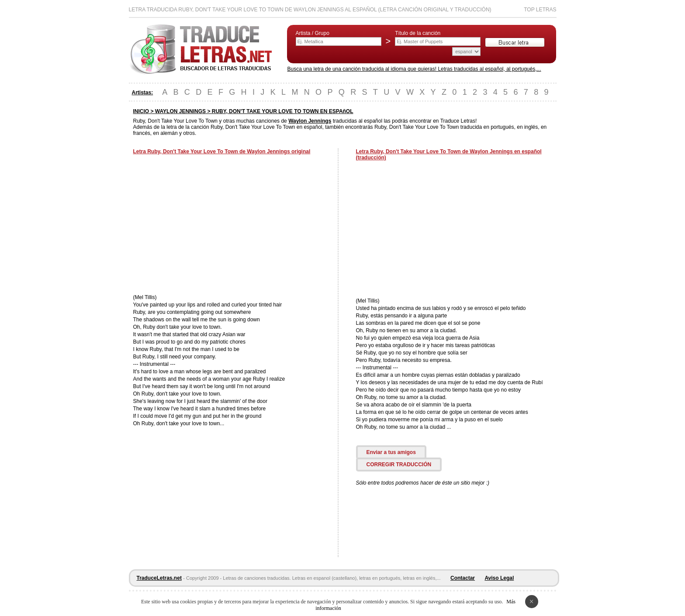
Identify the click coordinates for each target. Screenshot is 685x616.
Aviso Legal (499, 578)
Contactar (463, 578)
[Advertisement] (207, 225)
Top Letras (540, 10)
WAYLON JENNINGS (180, 111)
